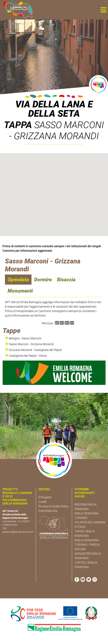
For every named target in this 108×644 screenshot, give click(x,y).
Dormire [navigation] (43, 280)
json (67, 323)
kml (62, 323)
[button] (103, 10)
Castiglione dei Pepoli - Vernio (26, 356)
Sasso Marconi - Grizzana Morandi (29, 344)
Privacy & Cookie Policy (53, 506)
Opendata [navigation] (18, 280)
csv (72, 323)
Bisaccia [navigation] (66, 280)
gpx (57, 323)
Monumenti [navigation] (20, 291)
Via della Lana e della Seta (54, 109)
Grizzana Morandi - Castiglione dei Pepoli (33, 350)
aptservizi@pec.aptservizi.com (18, 532)
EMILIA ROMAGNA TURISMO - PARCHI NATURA (87, 545)
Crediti (43, 502)
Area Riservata (48, 511)
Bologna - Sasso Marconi (23, 338)
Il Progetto (45, 497)
